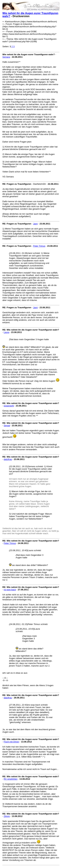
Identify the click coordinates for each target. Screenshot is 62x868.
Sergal (7, 426)
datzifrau (8, 459)
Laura (7, 332)
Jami (35, 224)
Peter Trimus (39, 246)
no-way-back (10, 590)
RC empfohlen (11, 779)
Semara (6, 57)
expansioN (9, 406)
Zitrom (7, 816)
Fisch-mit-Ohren (11, 742)
